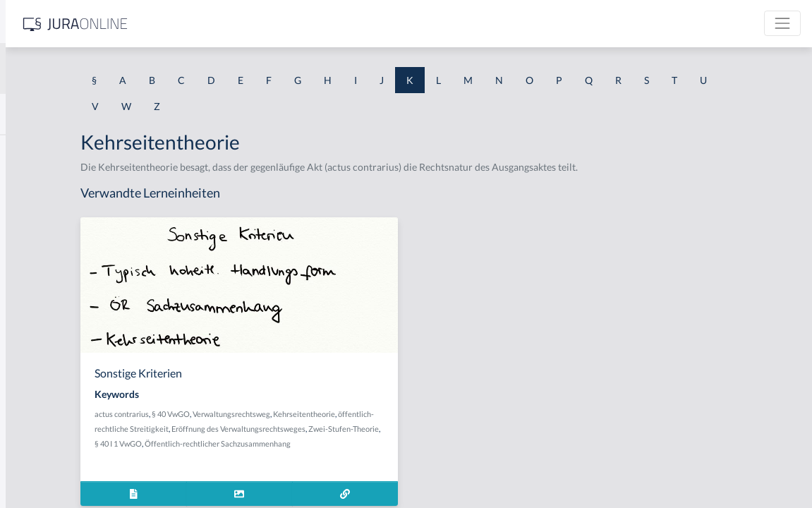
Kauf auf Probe (44, 245)
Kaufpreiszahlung (50, 436)
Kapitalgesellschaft (53, 182)
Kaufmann (34, 372)
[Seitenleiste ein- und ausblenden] (203, 22)
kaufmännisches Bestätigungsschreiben (97, 404)
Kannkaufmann (45, 150)
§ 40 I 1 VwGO (436, 443)
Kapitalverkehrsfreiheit (62, 213)
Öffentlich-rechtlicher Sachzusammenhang (323, 458)
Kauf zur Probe (44, 309)
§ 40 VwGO (327, 414)
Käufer (26, 340)
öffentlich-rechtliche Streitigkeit (305, 429)
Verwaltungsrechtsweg (387, 414)
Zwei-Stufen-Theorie (374, 443)
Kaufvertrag (38, 467)
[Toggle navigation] (782, 23)
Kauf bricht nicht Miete (62, 277)
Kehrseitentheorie (460, 414)
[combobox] (113, 68)
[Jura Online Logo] (296, 24)
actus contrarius (278, 414)
